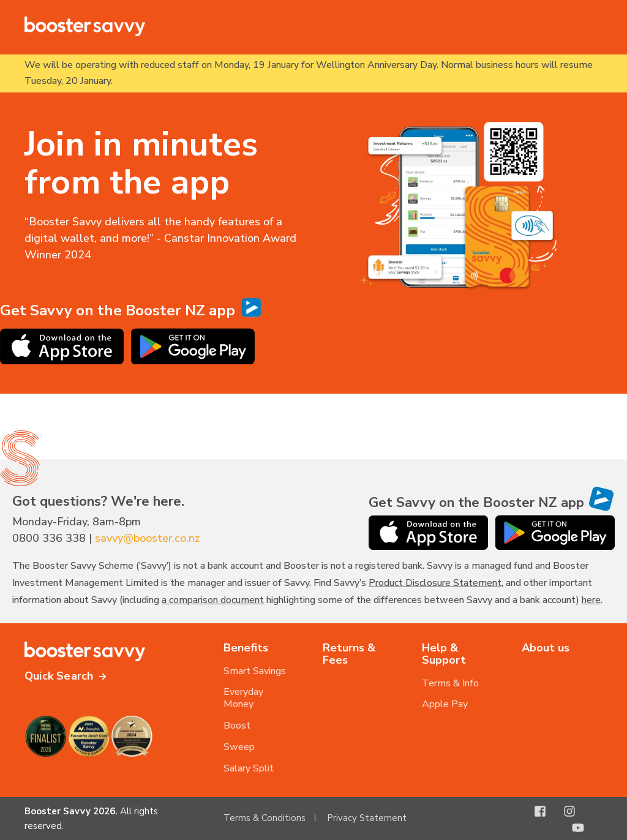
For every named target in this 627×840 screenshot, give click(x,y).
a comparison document (213, 600)
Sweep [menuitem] (239, 747)
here (591, 600)
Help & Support (444, 654)
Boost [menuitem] (237, 726)
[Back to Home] (86, 26)
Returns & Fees (349, 654)
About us (546, 648)
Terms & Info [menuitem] (450, 683)
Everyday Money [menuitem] (243, 698)
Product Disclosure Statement (435, 583)
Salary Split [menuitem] (249, 768)
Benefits (246, 648)
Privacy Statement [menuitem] (367, 818)
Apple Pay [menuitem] (445, 704)
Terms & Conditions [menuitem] (265, 818)
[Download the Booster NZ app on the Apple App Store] (62, 361)
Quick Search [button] (59, 676)
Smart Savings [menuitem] (255, 671)
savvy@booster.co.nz (147, 538)
